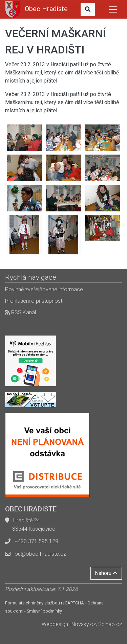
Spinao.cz (110, 624)
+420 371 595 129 (36, 541)
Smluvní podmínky (44, 611)
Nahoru (106, 573)
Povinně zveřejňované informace (44, 289)
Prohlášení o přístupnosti (34, 301)
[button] (88, 9)
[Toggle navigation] (113, 9)
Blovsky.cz (83, 624)
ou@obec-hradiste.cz (40, 554)
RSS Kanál (20, 312)
